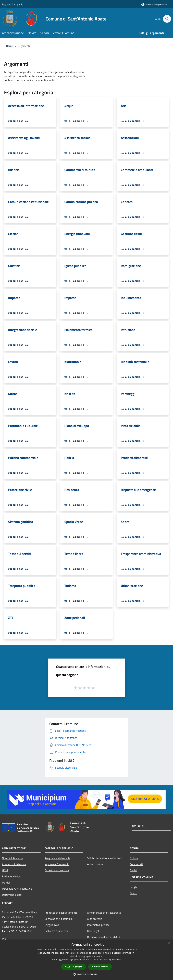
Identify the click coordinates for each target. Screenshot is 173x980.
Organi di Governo (12, 858)
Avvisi (133, 870)
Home (9, 46)
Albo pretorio (95, 919)
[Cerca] (167, 19)
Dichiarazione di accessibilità (104, 937)
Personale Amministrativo (17, 889)
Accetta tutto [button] (73, 967)
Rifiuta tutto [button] (100, 967)
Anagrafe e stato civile (57, 858)
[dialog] (86, 960)
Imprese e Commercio (57, 864)
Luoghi (134, 887)
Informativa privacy (98, 925)
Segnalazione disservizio (59, 919)
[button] (86, 974)
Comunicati (136, 864)
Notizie (134, 858)
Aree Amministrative (14, 864)
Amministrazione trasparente (104, 913)
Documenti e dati (12, 895)
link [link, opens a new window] (119, 960)
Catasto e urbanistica (57, 870)
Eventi (133, 893)
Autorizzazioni (95, 864)
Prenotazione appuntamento (61, 913)
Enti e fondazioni (12, 876)
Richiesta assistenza (56, 931)
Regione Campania (13, 4)
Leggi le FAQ (52, 925)
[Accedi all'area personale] (154, 4)
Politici (6, 882)
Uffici (5, 870)
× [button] (169, 943)
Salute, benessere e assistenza (105, 858)
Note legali (93, 931)
